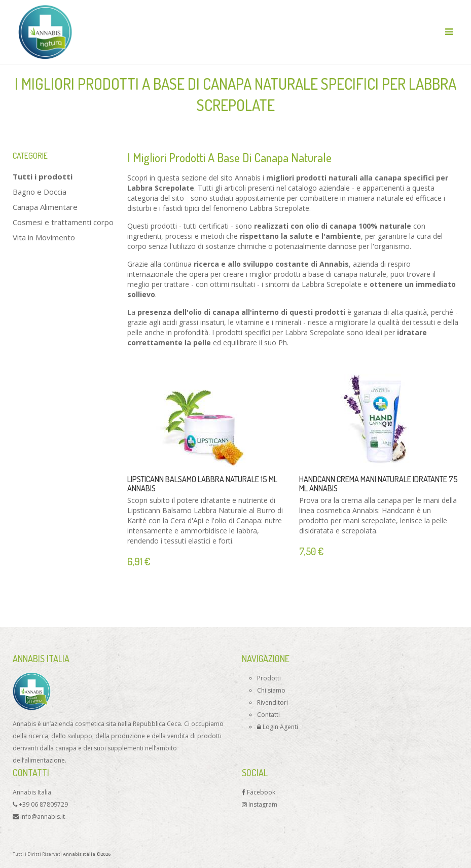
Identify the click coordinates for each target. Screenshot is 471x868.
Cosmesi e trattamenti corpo (63, 222)
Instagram (260, 804)
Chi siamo (271, 690)
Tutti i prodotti (43, 176)
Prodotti (269, 678)
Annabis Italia (32, 792)
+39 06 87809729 (40, 804)
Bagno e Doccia (40, 192)
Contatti (268, 715)
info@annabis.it (39, 817)
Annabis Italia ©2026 (87, 854)
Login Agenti (278, 727)
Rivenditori (273, 702)
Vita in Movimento (44, 237)
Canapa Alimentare (45, 207)
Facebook (259, 792)
